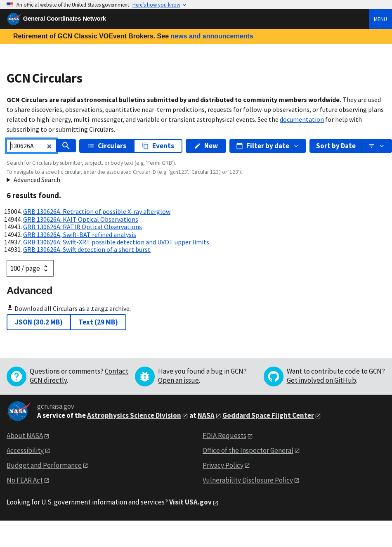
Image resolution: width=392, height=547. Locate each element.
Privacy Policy (223, 465)
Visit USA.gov (190, 502)
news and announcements (212, 36)
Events (158, 146)
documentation (302, 119)
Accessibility (25, 450)
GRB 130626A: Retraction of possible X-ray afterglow (97, 211)
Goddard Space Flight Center (268, 415)
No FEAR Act (25, 480)
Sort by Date (336, 146)
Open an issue (178, 380)
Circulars (107, 146)
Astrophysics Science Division (134, 415)
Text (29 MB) (98, 322)
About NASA (25, 436)
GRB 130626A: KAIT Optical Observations (81, 219)
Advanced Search (37, 180)
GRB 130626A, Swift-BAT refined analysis (80, 234)
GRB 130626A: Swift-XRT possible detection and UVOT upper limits (116, 242)
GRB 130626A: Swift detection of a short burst (87, 249)
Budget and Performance (44, 465)
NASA (206, 415)
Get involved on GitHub (321, 380)
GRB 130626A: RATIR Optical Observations (83, 227)
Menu (380, 19)
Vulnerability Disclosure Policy (248, 480)
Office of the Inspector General (248, 450)
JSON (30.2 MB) (39, 322)
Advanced (30, 290)
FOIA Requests (224, 436)
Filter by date (268, 146)
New (206, 146)
